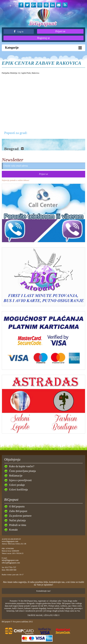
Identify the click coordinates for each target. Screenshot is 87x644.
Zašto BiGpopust (18, 511)
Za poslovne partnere (20, 516)
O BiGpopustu (17, 506)
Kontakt (14, 530)
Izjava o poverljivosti (21, 480)
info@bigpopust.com (10, 560)
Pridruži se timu (18, 525)
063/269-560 (11, 570)
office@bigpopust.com (11, 563)
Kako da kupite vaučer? (22, 466)
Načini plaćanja (18, 520)
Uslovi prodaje (17, 485)
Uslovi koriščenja (19, 490)
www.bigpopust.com (10, 541)
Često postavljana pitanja (23, 471)
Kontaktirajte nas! (43, 591)
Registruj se (43, 38)
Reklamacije (16, 476)
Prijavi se (60, 31)
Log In (19, 31)
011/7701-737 (11, 567)
